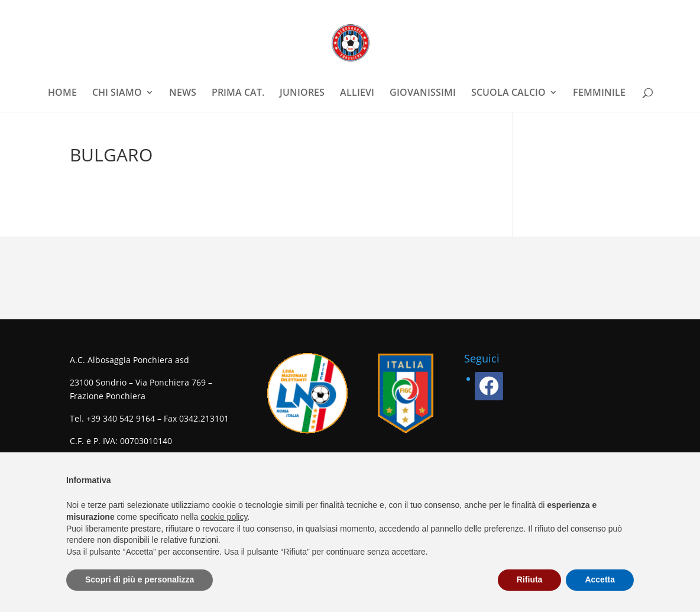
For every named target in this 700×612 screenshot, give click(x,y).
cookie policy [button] (224, 517)
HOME (62, 93)
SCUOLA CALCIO (508, 93)
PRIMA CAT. (238, 93)
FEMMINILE (599, 93)
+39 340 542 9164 (121, 418)
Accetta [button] (600, 579)
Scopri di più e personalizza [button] (140, 579)
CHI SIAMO (117, 93)
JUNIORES (302, 93)
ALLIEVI (357, 93)
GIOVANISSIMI (423, 93)
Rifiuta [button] (530, 579)
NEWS (183, 93)
